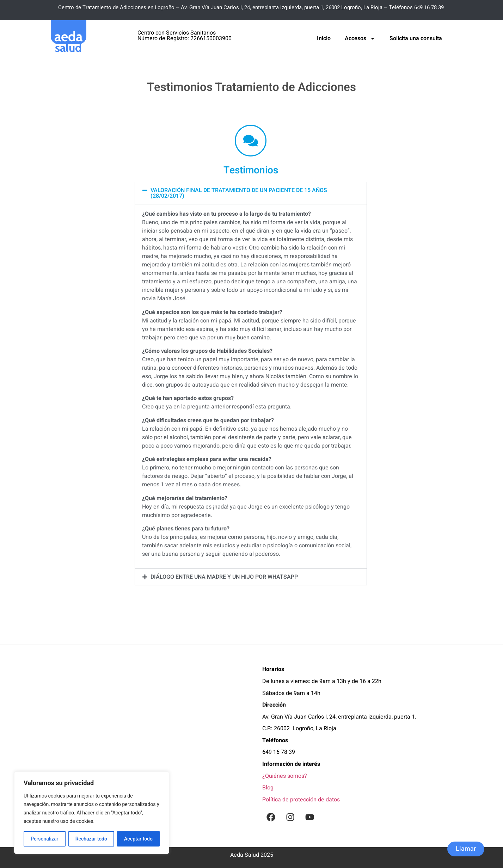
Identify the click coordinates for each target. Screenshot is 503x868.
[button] (251, 193)
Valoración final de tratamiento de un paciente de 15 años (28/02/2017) (239, 193)
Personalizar (44, 839)
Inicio (324, 38)
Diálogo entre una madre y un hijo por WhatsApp (224, 577)
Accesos (360, 38)
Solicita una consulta (416, 38)
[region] (92, 813)
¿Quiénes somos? (285, 776)
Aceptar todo (138, 839)
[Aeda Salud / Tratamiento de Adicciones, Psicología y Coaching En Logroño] (151, 745)
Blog (268, 788)
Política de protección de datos (301, 800)
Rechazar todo (91, 839)
